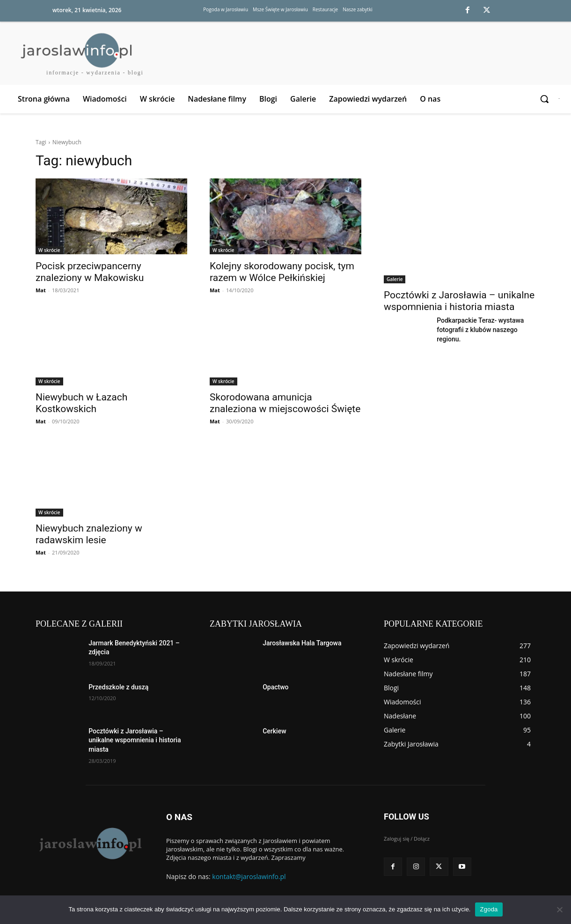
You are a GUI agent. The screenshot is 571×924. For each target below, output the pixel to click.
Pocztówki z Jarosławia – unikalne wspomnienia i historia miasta (459, 301)
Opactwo (275, 687)
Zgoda (489, 909)
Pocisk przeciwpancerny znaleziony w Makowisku (90, 272)
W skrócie (49, 250)
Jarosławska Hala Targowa (302, 643)
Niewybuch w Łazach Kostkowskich (81, 403)
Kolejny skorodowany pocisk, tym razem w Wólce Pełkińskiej (282, 272)
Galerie (395, 279)
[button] (545, 99)
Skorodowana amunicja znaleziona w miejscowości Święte (285, 403)
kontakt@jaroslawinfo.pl (249, 876)
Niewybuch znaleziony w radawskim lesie (89, 534)
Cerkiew (274, 731)
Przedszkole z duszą (118, 687)
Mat (41, 290)
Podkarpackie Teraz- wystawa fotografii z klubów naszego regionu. (480, 330)
